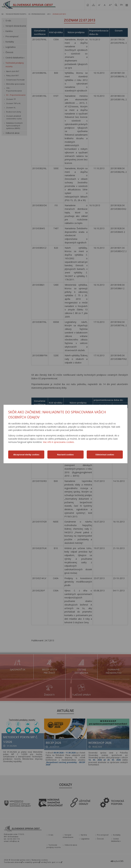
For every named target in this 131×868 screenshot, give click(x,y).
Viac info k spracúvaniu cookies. (59, 442)
